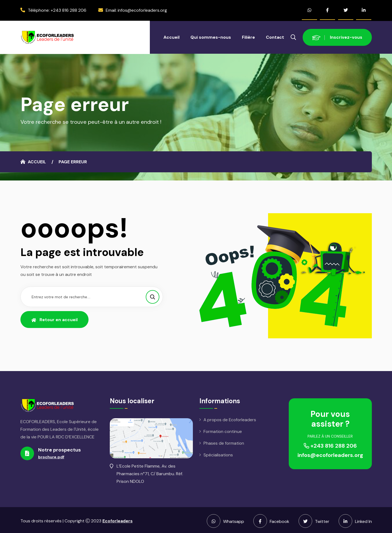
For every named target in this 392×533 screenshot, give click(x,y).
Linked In (355, 519)
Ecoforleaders (118, 519)
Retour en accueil (54, 318)
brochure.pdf (51, 455)
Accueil (171, 35)
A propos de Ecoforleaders (231, 418)
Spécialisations (218, 454)
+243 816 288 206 (69, 9)
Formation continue (223, 430)
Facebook (271, 519)
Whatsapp (225, 519)
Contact (275, 35)
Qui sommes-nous (211, 35)
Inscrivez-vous (337, 35)
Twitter (314, 519)
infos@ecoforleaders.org (142, 9)
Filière (248, 35)
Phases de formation (224, 442)
